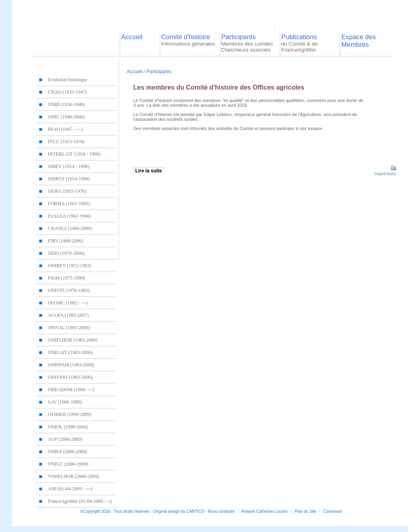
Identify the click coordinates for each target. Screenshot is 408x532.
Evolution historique (68, 80)
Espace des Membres (359, 41)
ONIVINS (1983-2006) (70, 377)
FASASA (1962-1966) (69, 216)
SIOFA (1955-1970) (67, 191)
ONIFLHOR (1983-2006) (73, 340)
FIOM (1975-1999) (67, 278)
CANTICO (195, 511)
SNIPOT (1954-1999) (69, 179)
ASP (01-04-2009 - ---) (70, 489)
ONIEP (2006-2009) (68, 452)
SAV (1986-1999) (65, 402)
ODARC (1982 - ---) (68, 303)
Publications (300, 43)
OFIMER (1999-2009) (70, 414)
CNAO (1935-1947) (67, 92)
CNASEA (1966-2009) (70, 228)
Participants (247, 43)
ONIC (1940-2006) (66, 117)
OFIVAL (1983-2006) (69, 328)
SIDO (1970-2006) (66, 253)
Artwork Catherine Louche (265, 511)
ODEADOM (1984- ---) (71, 390)
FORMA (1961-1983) (69, 204)
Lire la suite (149, 171)
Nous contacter (221, 511)
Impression (385, 171)
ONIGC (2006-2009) (68, 464)
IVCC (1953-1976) (66, 142)
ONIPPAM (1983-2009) (71, 365)
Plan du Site (305, 511)
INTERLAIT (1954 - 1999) (74, 154)
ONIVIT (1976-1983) (69, 290)
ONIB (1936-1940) (66, 104)
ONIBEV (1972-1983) (70, 266)
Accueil (132, 37)
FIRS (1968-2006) (66, 241)
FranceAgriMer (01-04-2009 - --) (80, 501)
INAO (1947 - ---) (65, 129)
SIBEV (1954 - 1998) (69, 166)
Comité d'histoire (188, 40)
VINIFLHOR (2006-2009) (74, 476)
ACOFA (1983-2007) (68, 315)
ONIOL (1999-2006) (68, 427)
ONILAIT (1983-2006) (70, 352)
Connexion (333, 511)
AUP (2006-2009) (65, 439)
